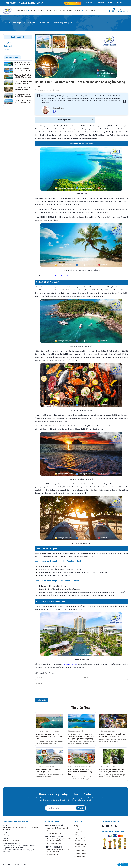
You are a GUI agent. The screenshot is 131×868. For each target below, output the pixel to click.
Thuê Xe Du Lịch (91, 10)
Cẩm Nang (100, 3)
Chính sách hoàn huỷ (80, 844)
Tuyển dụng (77, 829)
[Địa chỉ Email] (65, 808)
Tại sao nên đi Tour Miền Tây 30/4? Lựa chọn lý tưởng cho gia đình (22, 89)
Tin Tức (110, 3)
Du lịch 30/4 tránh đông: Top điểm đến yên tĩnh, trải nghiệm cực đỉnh (23, 70)
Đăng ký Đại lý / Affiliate (81, 838)
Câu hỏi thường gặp (79, 856)
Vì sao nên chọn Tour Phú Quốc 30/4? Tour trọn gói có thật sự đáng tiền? (49, 736)
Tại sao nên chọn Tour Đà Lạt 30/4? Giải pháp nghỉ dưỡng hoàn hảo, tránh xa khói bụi (23, 95)
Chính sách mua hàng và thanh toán (84, 847)
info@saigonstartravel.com (11, 835)
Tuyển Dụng (119, 3)
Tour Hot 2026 (50, 10)
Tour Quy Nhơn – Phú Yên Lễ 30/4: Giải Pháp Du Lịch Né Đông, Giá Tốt (23, 102)
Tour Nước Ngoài (36, 10)
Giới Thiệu (90, 3)
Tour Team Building (65, 10)
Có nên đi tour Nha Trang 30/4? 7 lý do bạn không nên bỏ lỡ (22, 64)
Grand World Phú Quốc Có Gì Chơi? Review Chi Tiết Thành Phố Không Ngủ (80, 772)
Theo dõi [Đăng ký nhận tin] (81, 808)
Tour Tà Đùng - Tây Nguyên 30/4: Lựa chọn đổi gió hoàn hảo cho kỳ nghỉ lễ (23, 83)
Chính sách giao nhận (80, 850)
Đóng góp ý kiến (78, 832)
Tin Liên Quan (81, 707)
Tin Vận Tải (8, 49)
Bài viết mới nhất (12, 57)
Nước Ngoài (8, 46)
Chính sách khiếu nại (80, 853)
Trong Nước (8, 43)
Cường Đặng (58, 108)
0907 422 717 (16, 840)
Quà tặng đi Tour (78, 835)
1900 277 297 (7, 840)
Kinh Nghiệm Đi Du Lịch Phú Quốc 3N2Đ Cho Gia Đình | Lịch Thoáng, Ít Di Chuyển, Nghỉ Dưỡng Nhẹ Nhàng (81, 736)
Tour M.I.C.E (78, 10)
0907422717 (124, 12)
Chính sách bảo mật (79, 841)
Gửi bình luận (42, 700)
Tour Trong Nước (22, 10)
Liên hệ (76, 826)
